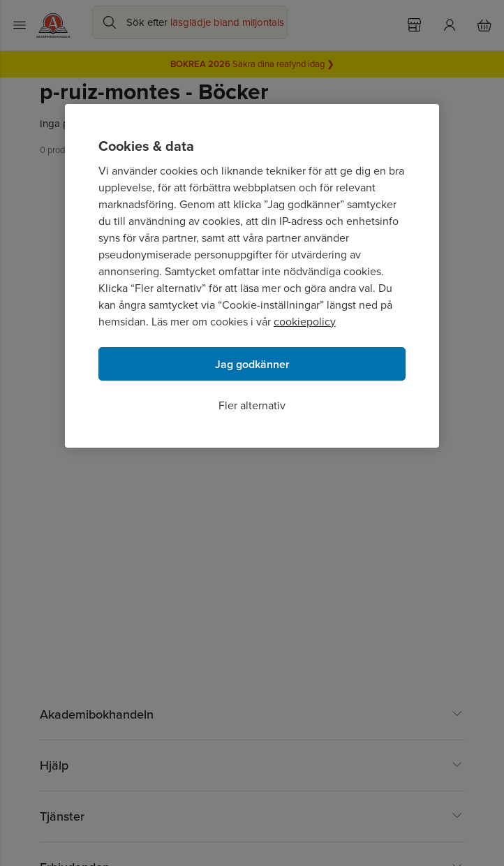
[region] (252, 276)
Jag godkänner (252, 364)
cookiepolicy (305, 322)
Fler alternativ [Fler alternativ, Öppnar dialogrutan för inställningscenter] (252, 405)
